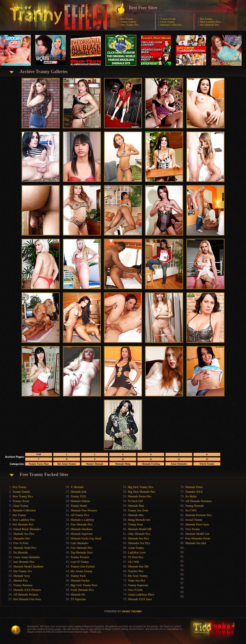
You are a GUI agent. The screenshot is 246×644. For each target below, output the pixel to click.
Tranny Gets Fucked (83, 567)
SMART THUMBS (132, 611)
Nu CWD (191, 510)
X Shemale (77, 487)
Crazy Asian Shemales (27, 557)
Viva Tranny (193, 529)
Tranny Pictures (80, 557)
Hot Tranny (206, 19)
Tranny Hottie (79, 506)
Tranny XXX (78, 496)
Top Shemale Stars (82, 552)
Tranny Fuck (78, 576)
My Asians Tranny (82, 571)
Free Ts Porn (21, 543)
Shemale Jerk (78, 492)
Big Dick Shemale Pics (142, 492)
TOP (39, 454)
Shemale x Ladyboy (82, 520)
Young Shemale (195, 506)
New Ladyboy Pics (210, 22)
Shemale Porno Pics (140, 496)
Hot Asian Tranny (67, 464)
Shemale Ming (123, 464)
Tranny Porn (135, 524)
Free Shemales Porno (198, 538)
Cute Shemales (79, 543)
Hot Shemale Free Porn (27, 599)
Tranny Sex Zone (138, 510)
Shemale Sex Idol (196, 543)
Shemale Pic (78, 595)
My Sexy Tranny (138, 576)
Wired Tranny (207, 464)
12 (179, 459)
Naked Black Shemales (27, 529)
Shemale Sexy (22, 576)
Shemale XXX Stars (140, 599)
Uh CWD (134, 562)
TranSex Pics (136, 571)
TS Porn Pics (136, 557)
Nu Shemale (21, 552)
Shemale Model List (197, 534)
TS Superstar (78, 599)
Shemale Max (136, 506)
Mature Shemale (95, 464)
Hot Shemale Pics (210, 25)
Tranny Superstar (138, 585)
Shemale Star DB (138, 567)
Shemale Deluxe (80, 501)
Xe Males (191, 496)
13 (207, 459)
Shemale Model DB (140, 529)
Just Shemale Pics (24, 562)
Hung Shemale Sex (139, 520)
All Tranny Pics (80, 515)
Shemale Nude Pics (25, 548)
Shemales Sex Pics (139, 543)
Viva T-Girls (135, 590)
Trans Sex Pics (137, 581)
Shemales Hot (22, 538)
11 (151, 459)
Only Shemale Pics (139, 534)
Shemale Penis (194, 487)
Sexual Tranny (194, 520)
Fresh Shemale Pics (82, 590)
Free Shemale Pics (82, 524)
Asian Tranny (136, 548)
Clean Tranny (168, 22)
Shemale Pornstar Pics (198, 515)
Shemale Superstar (82, 534)
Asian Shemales (179, 464)
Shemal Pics (21, 581)
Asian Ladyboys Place (141, 595)
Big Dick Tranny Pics (141, 487)
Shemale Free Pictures (84, 510)
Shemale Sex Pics (24, 534)
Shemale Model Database (28, 567)
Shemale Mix (136, 515)
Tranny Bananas (23, 585)
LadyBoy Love (137, 552)
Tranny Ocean (168, 19)
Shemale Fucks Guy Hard (86, 538)
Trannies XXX (194, 492)
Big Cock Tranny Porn (84, 585)
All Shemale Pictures (26, 595)
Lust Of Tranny (80, 562)
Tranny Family (128, 22)
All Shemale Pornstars (198, 501)
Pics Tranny (127, 19)
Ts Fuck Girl (135, 501)
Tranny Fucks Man (39, 464)
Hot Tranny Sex (23, 571)
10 (123, 459)
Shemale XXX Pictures (27, 590)
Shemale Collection (171, 25)
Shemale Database (81, 529)
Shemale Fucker (80, 581)
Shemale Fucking (151, 464)
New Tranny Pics (130, 25)
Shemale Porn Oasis (197, 524)
